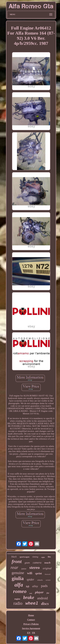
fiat (48, 593)
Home (31, 615)
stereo (34, 568)
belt (31, 593)
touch (47, 563)
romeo (20, 591)
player (39, 592)
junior (24, 569)
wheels (40, 580)
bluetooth (48, 574)
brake (29, 597)
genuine (18, 573)
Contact (31, 620)
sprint (38, 573)
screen (48, 580)
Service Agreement (31, 628)
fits (49, 557)
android (42, 598)
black (14, 557)
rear (14, 567)
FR (34, 633)
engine (17, 599)
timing (35, 557)
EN (29, 633)
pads (44, 586)
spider (30, 579)
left (28, 586)
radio (18, 603)
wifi (30, 573)
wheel (32, 603)
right (43, 557)
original (47, 568)
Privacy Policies (31, 624)
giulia (18, 578)
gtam (27, 563)
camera (37, 563)
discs (45, 604)
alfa (19, 585)
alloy (35, 586)
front (17, 561)
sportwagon (25, 557)
